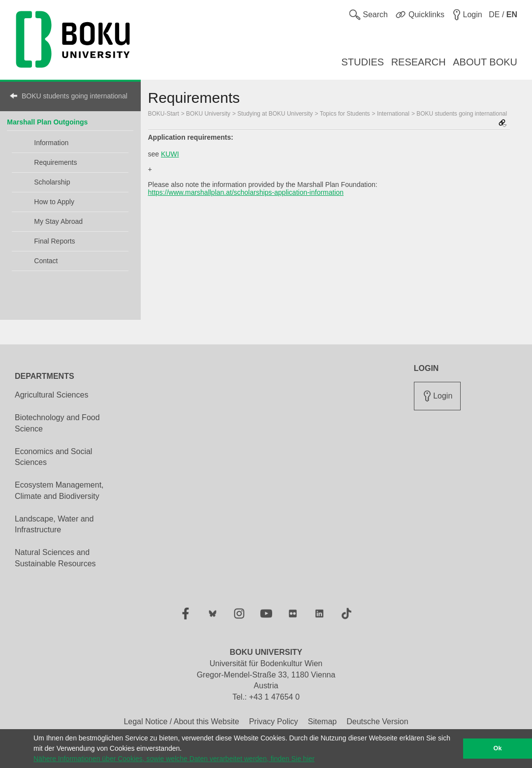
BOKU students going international (75, 96)
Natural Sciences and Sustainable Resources (55, 558)
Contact (46, 261)
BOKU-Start (164, 114)
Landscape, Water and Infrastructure (54, 524)
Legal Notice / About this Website (181, 722)
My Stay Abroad (58, 221)
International (393, 114)
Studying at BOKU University (275, 114)
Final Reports (54, 241)
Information (51, 143)
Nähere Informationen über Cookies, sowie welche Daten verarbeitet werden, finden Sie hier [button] (174, 759)
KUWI (170, 154)
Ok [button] (498, 748)
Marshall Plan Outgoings (47, 122)
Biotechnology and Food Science (57, 423)
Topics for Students (345, 114)
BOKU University (208, 114)
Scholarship (52, 182)
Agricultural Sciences (51, 395)
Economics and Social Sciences (53, 457)
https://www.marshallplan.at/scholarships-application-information (246, 192)
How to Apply (54, 202)
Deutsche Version (377, 722)
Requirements (55, 162)
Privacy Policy (274, 722)
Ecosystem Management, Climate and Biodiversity (59, 491)
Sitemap (322, 722)
